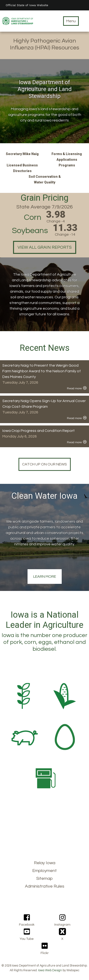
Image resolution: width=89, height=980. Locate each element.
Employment (44, 871)
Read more (74, 388)
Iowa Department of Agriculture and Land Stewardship (45, 89)
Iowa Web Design (50, 970)
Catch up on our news (44, 464)
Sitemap (44, 878)
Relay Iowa (45, 863)
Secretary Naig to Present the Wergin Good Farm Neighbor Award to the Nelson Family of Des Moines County (42, 371)
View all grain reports (45, 247)
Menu (71, 21)
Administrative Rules (45, 886)
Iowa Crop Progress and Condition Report (39, 431)
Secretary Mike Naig (22, 154)
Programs (67, 165)
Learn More (45, 577)
